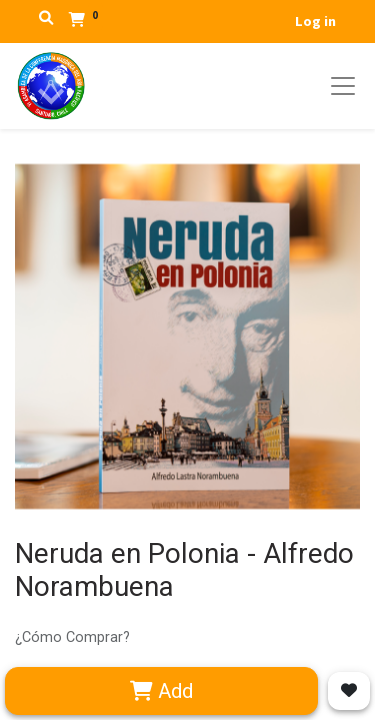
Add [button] (161, 691)
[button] (349, 691)
